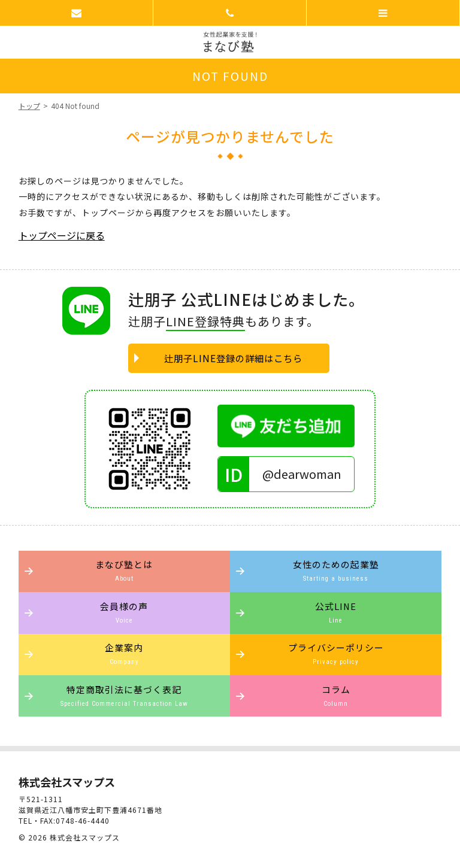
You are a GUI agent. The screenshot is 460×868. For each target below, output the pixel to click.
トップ (29, 106)
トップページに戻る (62, 235)
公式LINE (336, 612)
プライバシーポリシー (336, 653)
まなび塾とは (124, 570)
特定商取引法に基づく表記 (124, 695)
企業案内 (124, 653)
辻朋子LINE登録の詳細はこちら (233, 358)
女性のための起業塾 (336, 570)
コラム (336, 695)
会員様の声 (124, 612)
